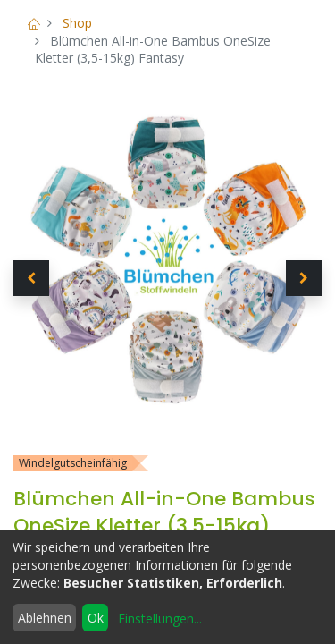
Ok (96, 618)
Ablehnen (45, 618)
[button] (31, 278)
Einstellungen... (160, 619)
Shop (77, 23)
